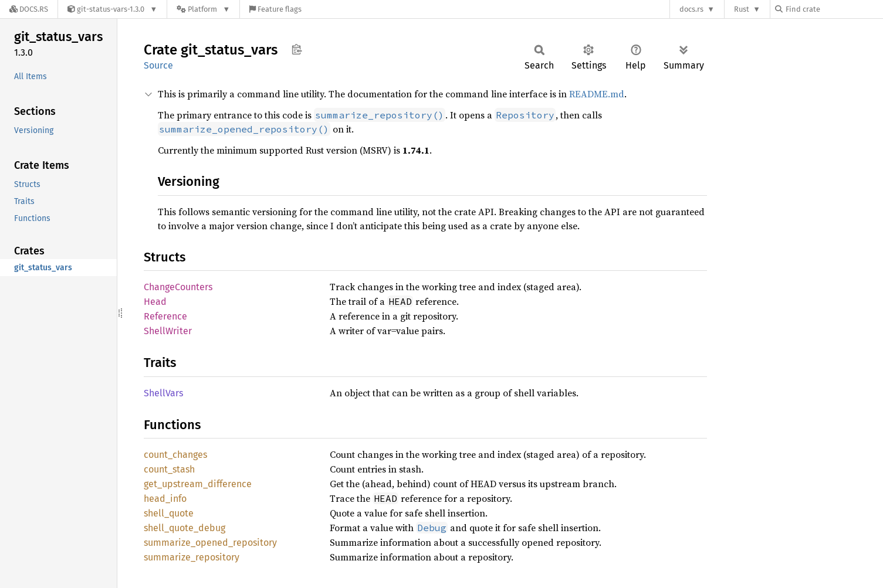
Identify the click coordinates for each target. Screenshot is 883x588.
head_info (165, 499)
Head (155, 302)
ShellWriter (168, 331)
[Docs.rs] (29, 9)
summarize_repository (192, 557)
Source (158, 65)
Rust (742, 9)
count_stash (169, 469)
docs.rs (691, 9)
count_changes (175, 455)
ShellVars (163, 393)
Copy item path (297, 49)
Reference (165, 316)
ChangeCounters (178, 287)
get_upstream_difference (198, 484)
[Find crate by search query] (834, 9)
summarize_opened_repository (210, 543)
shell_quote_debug (185, 528)
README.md (597, 94)
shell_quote (169, 513)
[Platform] (203, 9)
